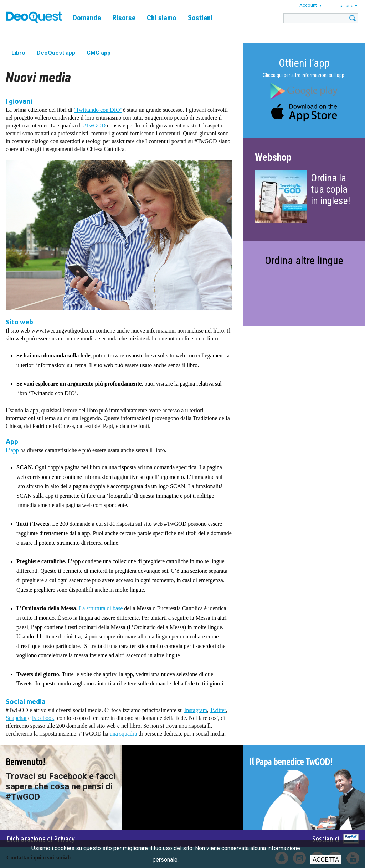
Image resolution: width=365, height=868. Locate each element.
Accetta (326, 860)
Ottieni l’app (304, 63)
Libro (18, 53)
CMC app (99, 53)
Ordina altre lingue (304, 260)
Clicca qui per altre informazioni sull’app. (304, 75)
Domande (87, 18)
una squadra (124, 734)
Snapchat (16, 718)
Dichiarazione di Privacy (41, 839)
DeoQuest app (56, 53)
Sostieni (200, 18)
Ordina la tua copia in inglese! (330, 189)
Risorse (124, 18)
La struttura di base (101, 608)
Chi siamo (162, 18)
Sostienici (326, 839)
